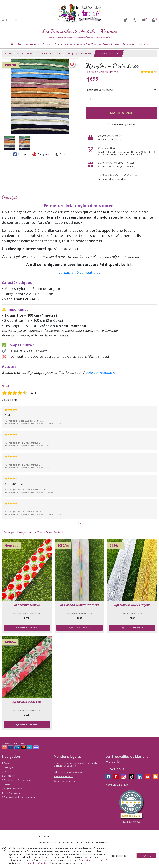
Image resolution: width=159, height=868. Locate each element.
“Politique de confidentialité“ (36, 863)
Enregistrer (41, 154)
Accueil (9, 53)
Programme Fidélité (12, 789)
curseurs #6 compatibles (79, 272)
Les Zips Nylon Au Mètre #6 (103, 72)
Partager (20, 154)
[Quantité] (92, 99)
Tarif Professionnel (12, 793)
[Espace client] (135, 20)
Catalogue (8, 767)
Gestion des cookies (63, 777)
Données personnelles (64, 781)
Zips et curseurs (25, 53)
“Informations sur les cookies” (93, 860)
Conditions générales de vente (17, 780)
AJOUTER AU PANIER (121, 113)
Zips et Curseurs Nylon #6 (49, 53)
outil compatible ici (101, 372)
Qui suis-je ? (8, 776)
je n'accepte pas (120, 856)
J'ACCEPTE (146, 856)
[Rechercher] (3, 20)
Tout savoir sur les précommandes (19, 797)
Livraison (7, 784)
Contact (6, 772)
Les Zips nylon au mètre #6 (79, 53)
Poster (60, 154)
